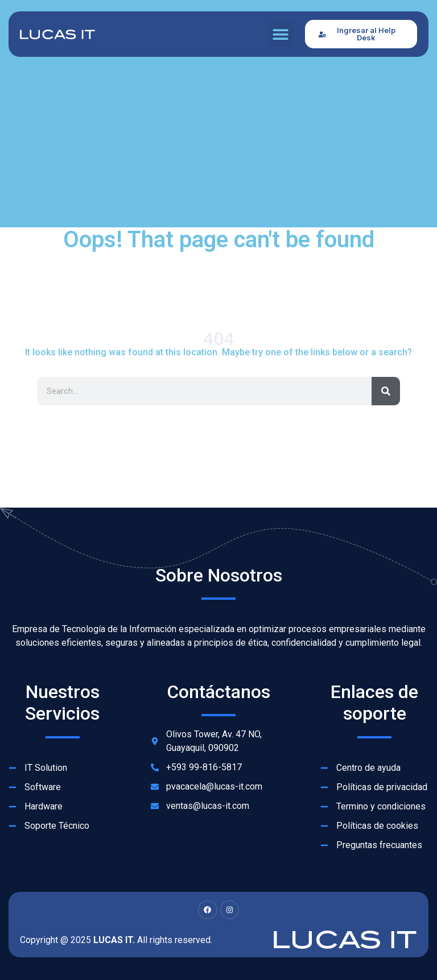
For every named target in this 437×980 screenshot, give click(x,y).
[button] (281, 34)
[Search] (386, 391)
